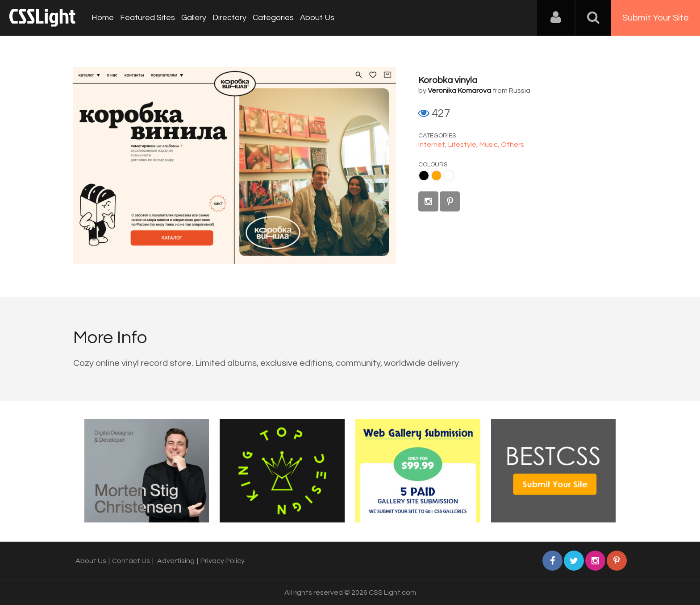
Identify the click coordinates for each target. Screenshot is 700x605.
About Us (317, 18)
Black (424, 176)
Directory (229, 18)
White (449, 176)
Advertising (176, 561)
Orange (436, 176)
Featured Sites (148, 18)
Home (103, 18)
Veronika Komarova (459, 91)
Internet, (433, 145)
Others (512, 145)
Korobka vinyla (448, 80)
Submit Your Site (656, 18)
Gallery (194, 18)
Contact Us (131, 561)
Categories (273, 18)
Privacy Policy (223, 561)
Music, (490, 145)
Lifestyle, (464, 145)
